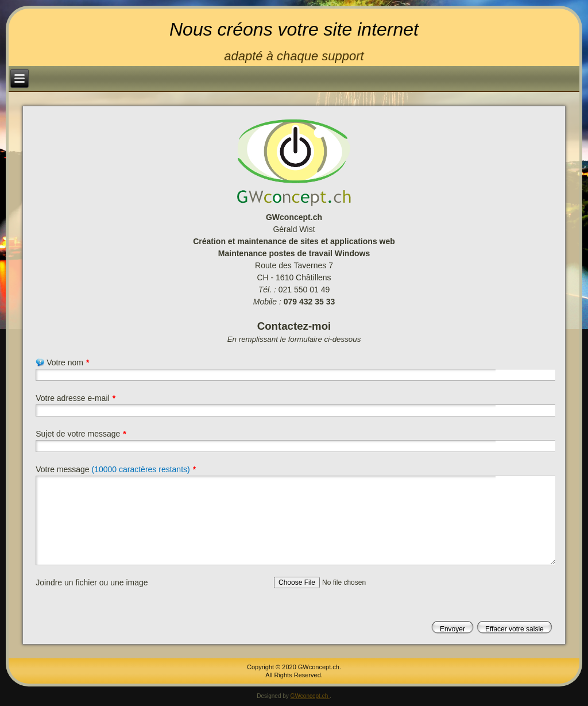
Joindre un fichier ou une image (92, 582)
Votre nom (62, 362)
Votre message (116, 469)
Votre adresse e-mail (76, 398)
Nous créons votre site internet (294, 29)
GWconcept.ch (310, 696)
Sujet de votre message (81, 434)
